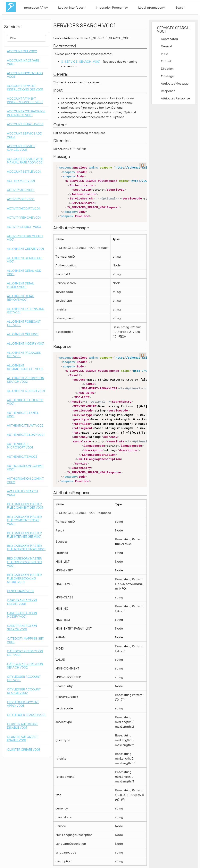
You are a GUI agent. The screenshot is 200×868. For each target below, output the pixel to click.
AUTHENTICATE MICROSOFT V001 (20, 445)
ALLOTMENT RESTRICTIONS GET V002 (25, 367)
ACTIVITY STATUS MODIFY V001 (25, 238)
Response (168, 91)
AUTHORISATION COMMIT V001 (25, 467)
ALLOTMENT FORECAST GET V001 (24, 323)
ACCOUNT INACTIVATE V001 (23, 62)
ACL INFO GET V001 (21, 181)
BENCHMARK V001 (20, 591)
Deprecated (169, 39)
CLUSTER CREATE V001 (24, 749)
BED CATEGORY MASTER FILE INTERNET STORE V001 (26, 547)
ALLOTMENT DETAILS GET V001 (25, 259)
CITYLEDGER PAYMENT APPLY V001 (23, 704)
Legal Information (152, 7)
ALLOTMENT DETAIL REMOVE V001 (21, 298)
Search (180, 7)
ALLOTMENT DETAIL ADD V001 (24, 272)
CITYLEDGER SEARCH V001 (26, 715)
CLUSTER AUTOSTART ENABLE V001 (22, 738)
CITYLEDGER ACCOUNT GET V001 (24, 678)
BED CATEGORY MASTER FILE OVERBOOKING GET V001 (25, 562)
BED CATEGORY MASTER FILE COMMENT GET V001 (25, 506)
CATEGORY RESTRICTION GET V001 (25, 653)
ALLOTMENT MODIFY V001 (26, 343)
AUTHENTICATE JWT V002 (25, 425)
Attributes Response (175, 98)
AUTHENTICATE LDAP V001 (26, 434)
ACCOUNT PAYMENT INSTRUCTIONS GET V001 (25, 87)
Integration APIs (36, 7)
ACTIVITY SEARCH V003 (24, 227)
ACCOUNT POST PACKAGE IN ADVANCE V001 (26, 113)
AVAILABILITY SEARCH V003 (22, 493)
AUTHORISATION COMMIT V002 (25, 480)
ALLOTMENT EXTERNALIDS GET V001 (26, 310)
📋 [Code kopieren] (143, 165)
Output (166, 61)
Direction (167, 68)
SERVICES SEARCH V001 (173, 29)
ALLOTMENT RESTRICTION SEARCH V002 (26, 380)
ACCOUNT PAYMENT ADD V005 (25, 75)
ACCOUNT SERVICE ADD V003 (25, 135)
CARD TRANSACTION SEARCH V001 (22, 627)
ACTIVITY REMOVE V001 (24, 217)
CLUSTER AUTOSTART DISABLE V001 (22, 726)
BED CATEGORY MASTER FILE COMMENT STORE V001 (24, 520)
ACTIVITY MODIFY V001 (23, 208)
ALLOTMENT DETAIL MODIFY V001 (21, 285)
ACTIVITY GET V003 (21, 199)
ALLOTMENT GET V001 (23, 334)
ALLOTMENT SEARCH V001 (26, 391)
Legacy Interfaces (72, 7)
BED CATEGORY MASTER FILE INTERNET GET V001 (24, 535)
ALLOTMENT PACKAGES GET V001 (24, 354)
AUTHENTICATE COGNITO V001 (25, 402)
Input (165, 54)
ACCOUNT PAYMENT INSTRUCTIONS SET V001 (25, 100)
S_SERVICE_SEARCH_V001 (81, 61)
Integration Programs (112, 7)
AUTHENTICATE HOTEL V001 (23, 414)
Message (167, 76)
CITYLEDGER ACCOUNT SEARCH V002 (24, 691)
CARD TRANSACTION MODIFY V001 (22, 615)
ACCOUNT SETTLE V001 (24, 171)
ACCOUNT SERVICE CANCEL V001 (21, 148)
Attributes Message (175, 83)
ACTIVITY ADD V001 (21, 190)
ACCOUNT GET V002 (22, 51)
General (166, 46)
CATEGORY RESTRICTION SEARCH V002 (25, 665)
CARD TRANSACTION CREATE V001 (22, 602)
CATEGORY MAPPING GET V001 (25, 640)
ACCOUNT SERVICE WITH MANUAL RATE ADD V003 (25, 160)
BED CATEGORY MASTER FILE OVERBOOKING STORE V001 (24, 578)
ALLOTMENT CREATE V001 (25, 249)
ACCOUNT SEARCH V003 (25, 124)
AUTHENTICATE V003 (22, 456)
